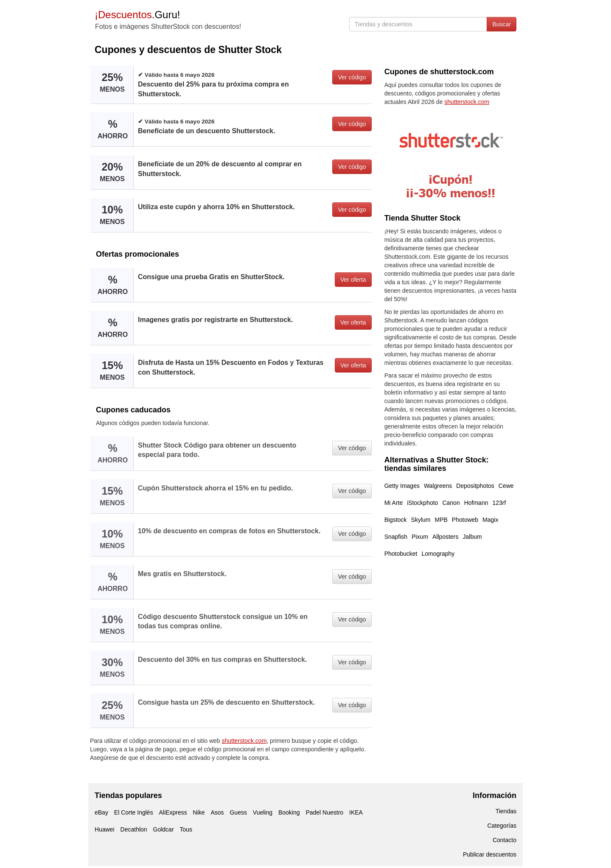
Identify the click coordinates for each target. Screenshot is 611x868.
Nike (199, 812)
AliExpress (173, 812)
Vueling (263, 812)
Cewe (506, 486)
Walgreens (438, 486)
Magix (490, 520)
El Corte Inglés (134, 812)
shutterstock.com (244, 741)
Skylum (421, 520)
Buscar (502, 24)
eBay (101, 812)
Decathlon (134, 829)
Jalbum (472, 537)
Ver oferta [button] (353, 280)
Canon (451, 503)
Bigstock (396, 520)
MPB (441, 520)
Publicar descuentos (490, 854)
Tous (186, 829)
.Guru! (137, 15)
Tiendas (506, 811)
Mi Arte (394, 503)
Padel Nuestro (324, 812)
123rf (499, 503)
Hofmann (476, 503)
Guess (238, 812)
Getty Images (402, 486)
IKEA (356, 812)
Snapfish (396, 537)
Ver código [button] (352, 77)
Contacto (504, 840)
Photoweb (465, 520)
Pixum (420, 537)
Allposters (445, 537)
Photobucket (401, 554)
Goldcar (164, 829)
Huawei (105, 829)
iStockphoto (422, 503)
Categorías (502, 826)
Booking (289, 812)
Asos (217, 812)
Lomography (438, 554)
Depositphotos (475, 486)
